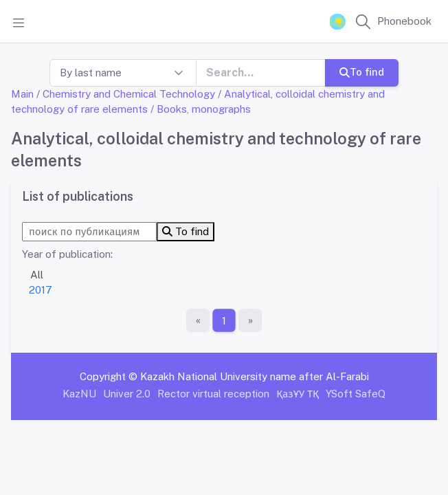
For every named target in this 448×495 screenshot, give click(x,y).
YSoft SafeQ (356, 394)
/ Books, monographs (201, 109)
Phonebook (404, 21)
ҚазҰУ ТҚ (298, 394)
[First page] (198, 320)
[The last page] (250, 320)
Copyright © (109, 376)
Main (22, 94)
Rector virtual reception (213, 394)
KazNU (79, 394)
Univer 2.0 (127, 394)
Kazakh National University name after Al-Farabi (255, 376)
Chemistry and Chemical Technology (129, 94)
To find (362, 72)
